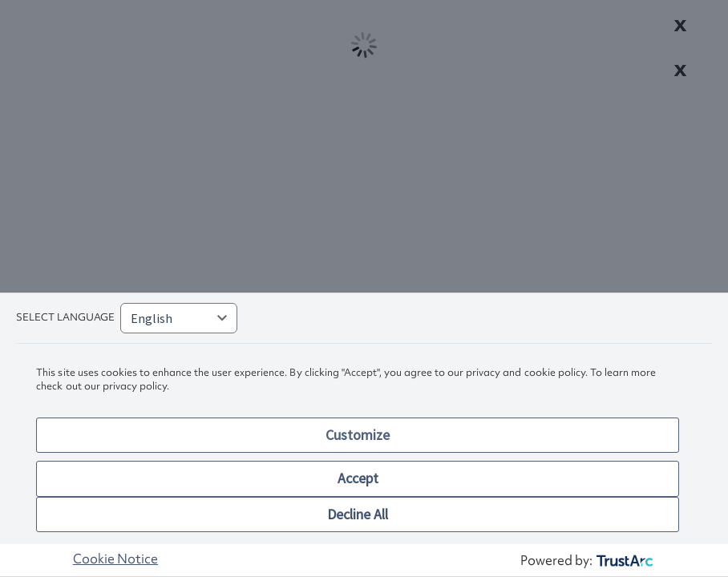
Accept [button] (358, 478)
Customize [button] (358, 435)
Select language (65, 317)
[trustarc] (623, 561)
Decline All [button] (358, 514)
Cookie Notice (115, 559)
